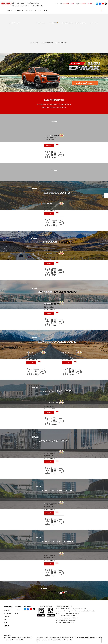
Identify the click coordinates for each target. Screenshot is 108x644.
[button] (52, 86)
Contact (6, 626)
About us (7, 610)
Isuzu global (7, 620)
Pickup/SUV (17, 610)
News (45, 10)
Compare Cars (49, 146)
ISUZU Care (38, 10)
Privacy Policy (7, 635)
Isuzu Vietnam (8, 607)
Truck (16, 613)
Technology (7, 616)
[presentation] (4, 73)
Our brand (18, 607)
